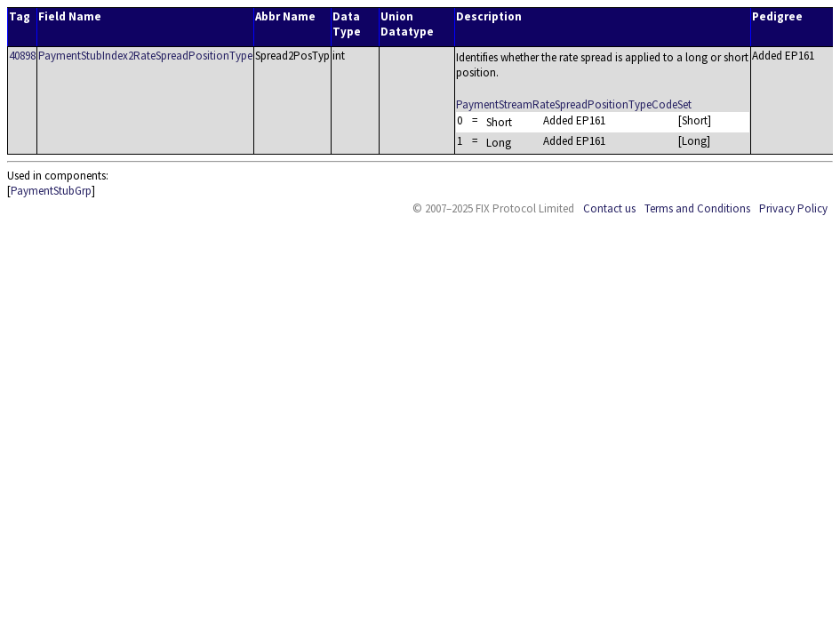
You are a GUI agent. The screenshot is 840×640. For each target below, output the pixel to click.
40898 (22, 56)
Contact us (609, 208)
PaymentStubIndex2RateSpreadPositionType (145, 56)
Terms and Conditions (697, 208)
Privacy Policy (793, 208)
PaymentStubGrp (51, 191)
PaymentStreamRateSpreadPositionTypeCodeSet (574, 104)
